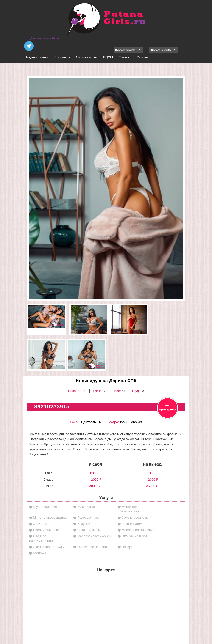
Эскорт (127, 547)
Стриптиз (40, 524)
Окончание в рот (134, 536)
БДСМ (108, 58)
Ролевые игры (88, 518)
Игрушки (84, 524)
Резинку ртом (132, 524)
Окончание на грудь (48, 547)
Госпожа (40, 553)
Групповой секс (45, 507)
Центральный (91, 422)
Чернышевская (130, 422)
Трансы (125, 58)
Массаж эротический (138, 530)
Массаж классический (95, 536)
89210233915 (52, 407)
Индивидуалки (37, 58)
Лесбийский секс (46, 530)
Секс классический (137, 518)
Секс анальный (89, 530)
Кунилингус (86, 507)
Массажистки (86, 58)
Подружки (62, 58)
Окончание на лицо (92, 547)
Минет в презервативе (50, 518)
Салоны (142, 58)
